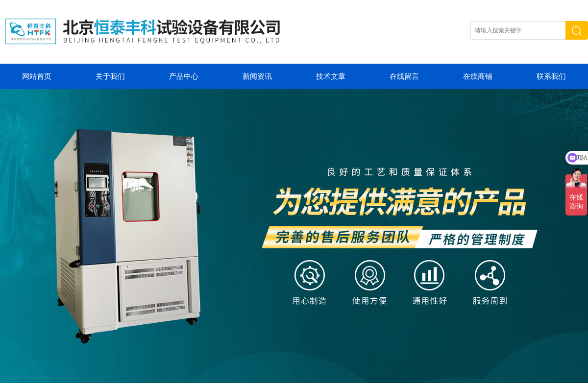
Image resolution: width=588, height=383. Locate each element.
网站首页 (37, 76)
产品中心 (184, 76)
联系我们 (551, 76)
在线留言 (404, 76)
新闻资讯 (257, 76)
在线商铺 (478, 76)
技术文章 (331, 76)
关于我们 (110, 76)
